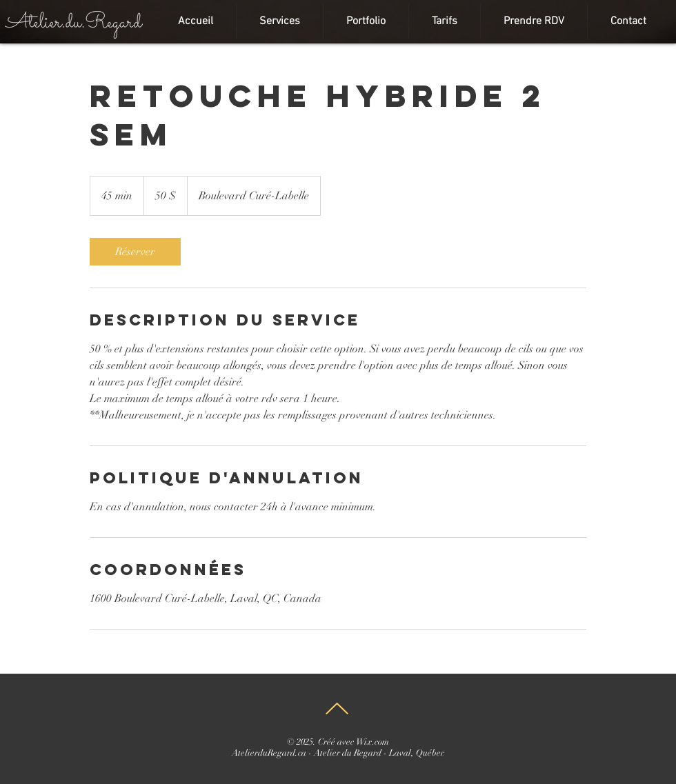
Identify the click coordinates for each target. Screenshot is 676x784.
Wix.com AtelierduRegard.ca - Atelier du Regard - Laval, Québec (338, 747)
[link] (135, 252)
